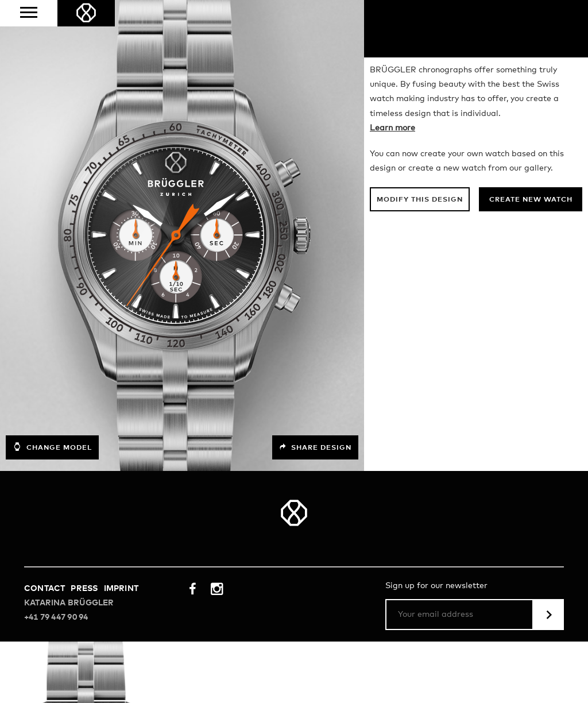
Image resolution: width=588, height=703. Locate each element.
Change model (52, 508)
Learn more (392, 190)
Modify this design (420, 261)
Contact (45, 650)
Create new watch (531, 261)
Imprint (121, 650)
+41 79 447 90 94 (56, 679)
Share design (315, 509)
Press (84, 650)
